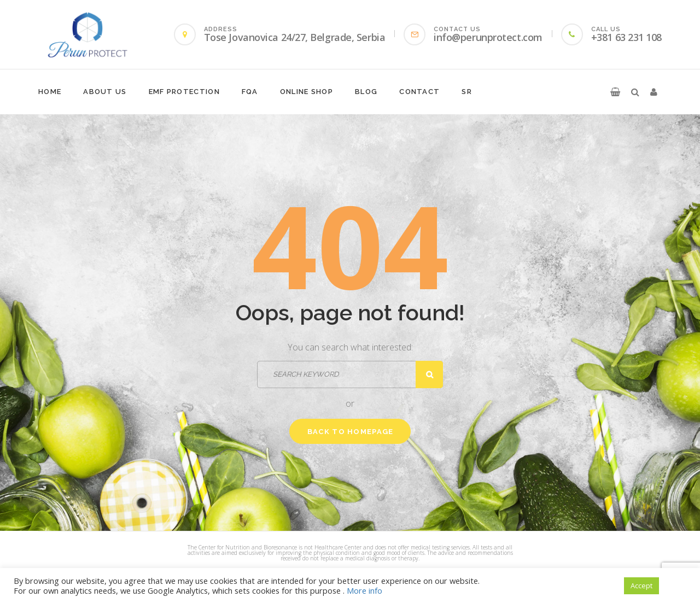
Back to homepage (351, 432)
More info (364, 590)
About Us (105, 92)
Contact (419, 92)
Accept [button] (641, 586)
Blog (366, 92)
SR (467, 92)
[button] (615, 92)
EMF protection (184, 92)
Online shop (307, 92)
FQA (250, 92)
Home (50, 92)
